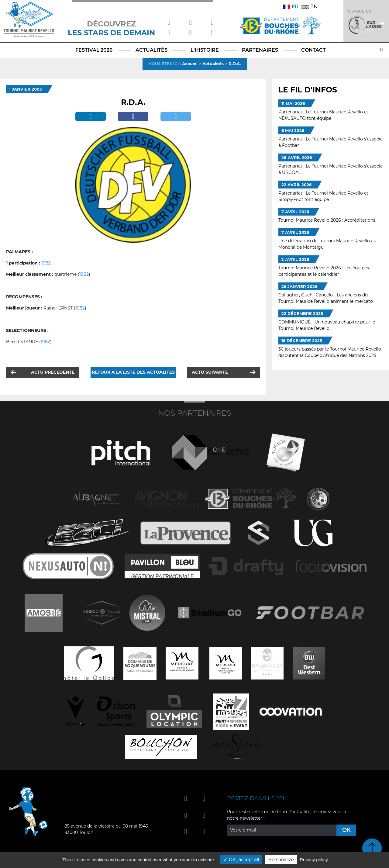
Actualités (213, 64)
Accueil (190, 64)
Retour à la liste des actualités (133, 372)
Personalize (281, 860)
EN (310, 7)
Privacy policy (314, 860)
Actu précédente (53, 372)
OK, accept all (241, 860)
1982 (46, 263)
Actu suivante (210, 372)
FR (291, 7)
